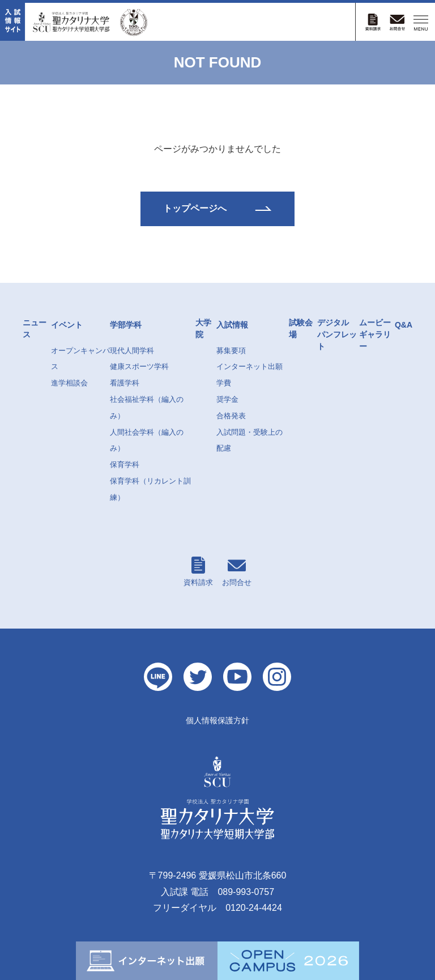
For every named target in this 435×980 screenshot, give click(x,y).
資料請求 (198, 572)
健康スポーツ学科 (139, 366)
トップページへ (195, 208)
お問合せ (237, 572)
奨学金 (227, 399)
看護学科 (125, 383)
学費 (224, 383)
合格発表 (231, 416)
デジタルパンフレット (337, 334)
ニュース (35, 328)
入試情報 (232, 325)
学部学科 (126, 325)
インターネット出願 (250, 366)
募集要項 (231, 351)
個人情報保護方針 (217, 720)
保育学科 (125, 464)
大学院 (203, 328)
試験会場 (301, 328)
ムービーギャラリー (375, 334)
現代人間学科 (132, 351)
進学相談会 (69, 383)
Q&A (404, 325)
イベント (67, 325)
